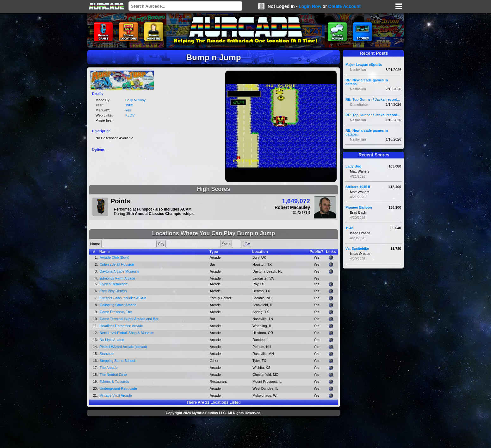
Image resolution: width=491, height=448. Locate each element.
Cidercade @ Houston (117, 264)
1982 (129, 105)
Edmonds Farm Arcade (118, 278)
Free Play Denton (113, 291)
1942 (349, 228)
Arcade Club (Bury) (115, 257)
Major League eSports (364, 65)
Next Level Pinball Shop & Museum (127, 333)
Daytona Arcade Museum (119, 271)
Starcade (107, 354)
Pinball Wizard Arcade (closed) (123, 347)
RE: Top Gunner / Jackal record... (373, 99)
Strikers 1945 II (358, 187)
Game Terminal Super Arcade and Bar (129, 319)
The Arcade (109, 368)
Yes (128, 110)
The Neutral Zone (113, 375)
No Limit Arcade (112, 340)
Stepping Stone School (117, 361)
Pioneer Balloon (359, 207)
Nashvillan (358, 70)
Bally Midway (135, 100)
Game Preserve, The (116, 312)
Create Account (344, 6)
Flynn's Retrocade (114, 284)
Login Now (310, 6)
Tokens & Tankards (114, 382)
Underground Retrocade (118, 388)
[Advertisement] (214, 433)
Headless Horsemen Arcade (121, 326)
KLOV (130, 115)
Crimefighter (359, 104)
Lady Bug (353, 166)
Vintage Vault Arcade (116, 395)
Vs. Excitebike (357, 249)
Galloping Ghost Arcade (118, 305)
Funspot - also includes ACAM (123, 298)
